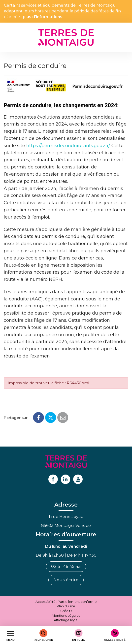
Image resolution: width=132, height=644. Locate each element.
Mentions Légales (66, 615)
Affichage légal (66, 620)
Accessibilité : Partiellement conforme (66, 602)
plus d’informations (43, 17)
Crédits (66, 611)
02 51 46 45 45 (66, 566)
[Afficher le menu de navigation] (11, 635)
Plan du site (66, 606)
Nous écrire (66, 580)
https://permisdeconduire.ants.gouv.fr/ (68, 146)
